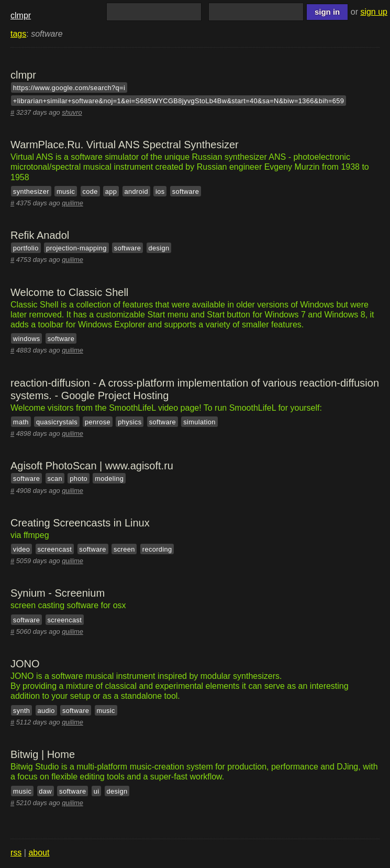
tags (18, 34)
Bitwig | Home (43, 754)
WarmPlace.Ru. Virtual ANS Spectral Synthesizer (125, 145)
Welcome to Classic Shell (69, 292)
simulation (199, 421)
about (39, 853)
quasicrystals (57, 421)
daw (45, 791)
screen (124, 549)
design (159, 248)
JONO (25, 664)
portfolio (26, 248)
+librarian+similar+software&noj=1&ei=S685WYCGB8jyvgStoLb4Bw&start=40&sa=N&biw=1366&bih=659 (179, 100)
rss (16, 853)
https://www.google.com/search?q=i (69, 88)
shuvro (72, 112)
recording (157, 549)
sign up (374, 12)
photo (79, 479)
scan (55, 479)
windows (27, 339)
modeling (109, 479)
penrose (98, 421)
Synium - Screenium (58, 593)
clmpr (21, 15)
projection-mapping (76, 248)
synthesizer (31, 191)
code (90, 191)
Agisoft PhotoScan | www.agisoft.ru (92, 466)
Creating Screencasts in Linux (80, 523)
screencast (55, 549)
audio (46, 710)
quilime (73, 203)
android (136, 191)
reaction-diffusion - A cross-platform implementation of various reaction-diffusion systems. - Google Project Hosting (195, 389)
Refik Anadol (40, 235)
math (21, 421)
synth (22, 710)
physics (130, 421)
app (111, 191)
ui (97, 791)
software (186, 191)
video (22, 549)
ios (160, 191)
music (66, 191)
